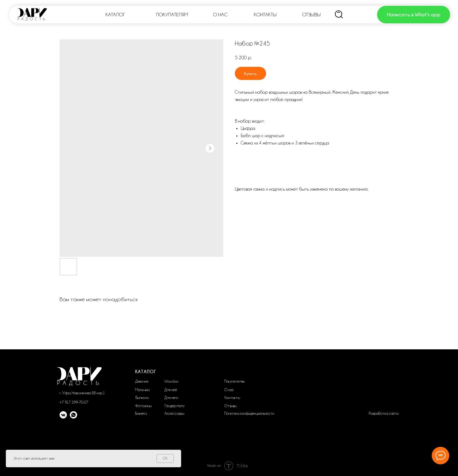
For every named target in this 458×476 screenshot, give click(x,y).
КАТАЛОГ (115, 15)
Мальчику (143, 390)
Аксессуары (174, 413)
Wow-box (171, 381)
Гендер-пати (174, 406)
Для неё (171, 390)
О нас (229, 390)
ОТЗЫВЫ (312, 15)
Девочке (142, 381)
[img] (339, 15)
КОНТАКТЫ (265, 15)
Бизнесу (141, 413)
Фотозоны (143, 406)
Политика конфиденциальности (249, 413)
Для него (171, 397)
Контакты (232, 397)
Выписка (142, 397)
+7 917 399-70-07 (74, 402)
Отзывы (230, 406)
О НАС (220, 15)
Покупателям (234, 381)
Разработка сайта (384, 413)
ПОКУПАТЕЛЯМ (172, 15)
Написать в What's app (414, 14)
